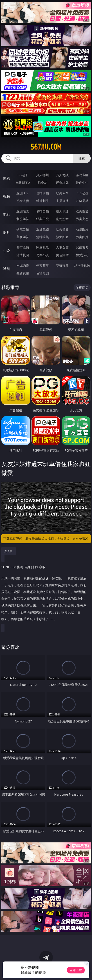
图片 (7, 232)
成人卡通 (62, 211)
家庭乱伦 (43, 247)
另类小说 (43, 255)
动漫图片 (82, 229)
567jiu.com (46, 147)
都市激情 (23, 247)
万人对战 (62, 175)
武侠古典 (82, 247)
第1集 (9, 551)
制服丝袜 (23, 219)
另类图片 (82, 237)
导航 (7, 269)
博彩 (7, 178)
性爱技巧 (82, 255)
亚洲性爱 (23, 211)
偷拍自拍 (43, 211)
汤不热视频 (82, 265)
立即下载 (76, 970)
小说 (7, 251)
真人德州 (43, 175)
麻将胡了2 (23, 183)
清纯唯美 (43, 237)
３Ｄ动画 (82, 193)
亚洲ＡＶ (23, 193)
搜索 (82, 158)
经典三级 (43, 219)
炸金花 (43, 183)
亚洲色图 (43, 229)
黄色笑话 (62, 255)
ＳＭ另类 (82, 201)
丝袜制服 (43, 201)
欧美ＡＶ (62, 193)
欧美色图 (62, 229)
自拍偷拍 (43, 193)
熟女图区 (62, 237)
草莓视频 (62, 265)
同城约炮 (23, 265)
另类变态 (82, 219)
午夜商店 (43, 265)
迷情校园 (23, 255)
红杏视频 (23, 273)
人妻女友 (62, 247)
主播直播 (62, 201)
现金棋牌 (62, 183)
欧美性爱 (82, 211)
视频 (7, 196)
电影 (7, 214)
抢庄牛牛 (82, 183)
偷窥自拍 (23, 229)
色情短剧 (43, 273)
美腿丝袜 (23, 237)
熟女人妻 (23, 201)
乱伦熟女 (62, 219)
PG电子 (23, 175)
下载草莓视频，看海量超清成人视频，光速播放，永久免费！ (46, 539)
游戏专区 (82, 175)
